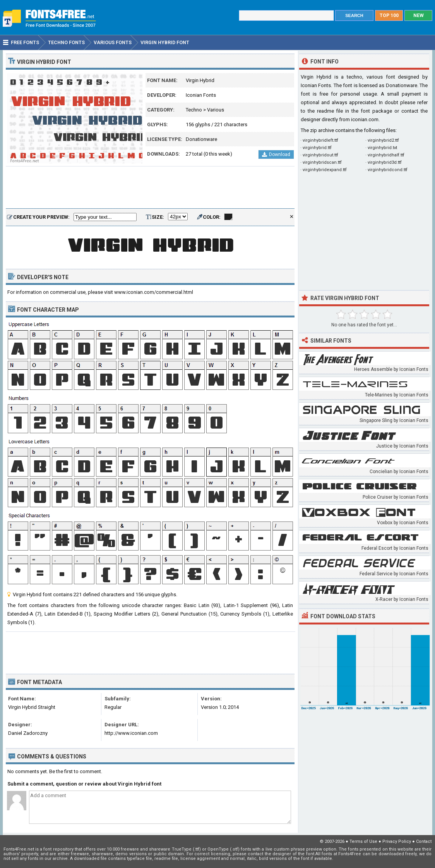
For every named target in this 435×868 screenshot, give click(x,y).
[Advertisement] (150, 188)
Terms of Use (363, 841)
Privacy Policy (397, 841)
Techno (194, 110)
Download (276, 154)
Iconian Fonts (201, 95)
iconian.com (365, 119)
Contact (424, 841)
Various (216, 110)
